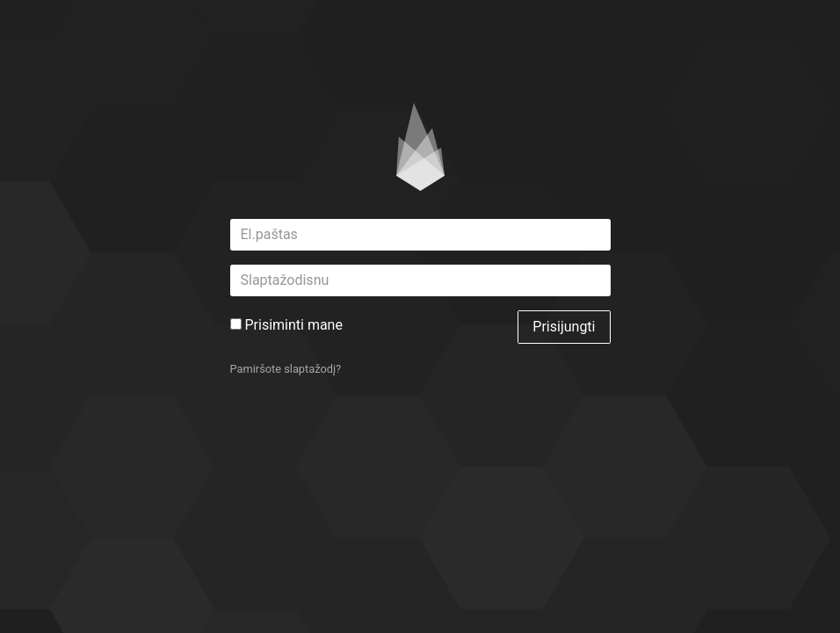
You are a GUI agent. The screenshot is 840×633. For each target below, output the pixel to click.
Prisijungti (564, 327)
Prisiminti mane (286, 325)
